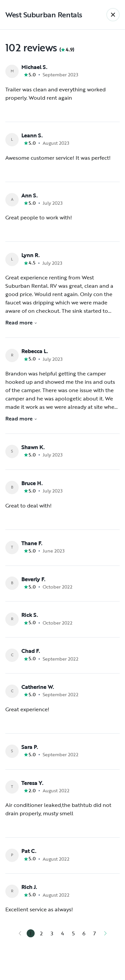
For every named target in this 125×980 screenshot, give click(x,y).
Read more (21, 322)
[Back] (113, 15)
